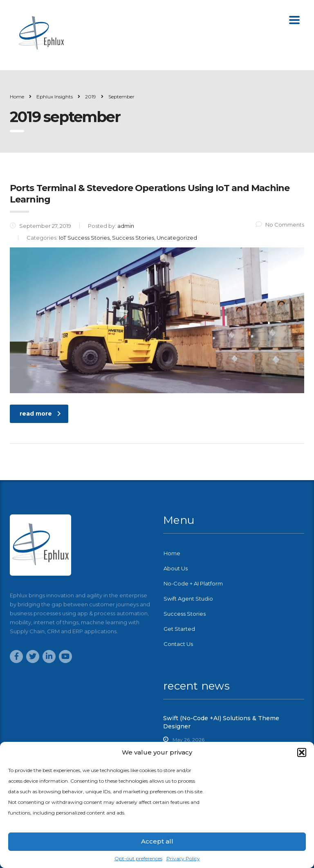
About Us (176, 568)
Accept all (157, 841)
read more (40, 414)
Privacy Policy (183, 858)
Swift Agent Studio (188, 599)
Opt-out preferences (138, 858)
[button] (302, 752)
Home (17, 97)
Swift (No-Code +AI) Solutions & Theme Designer (221, 722)
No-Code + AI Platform (193, 583)
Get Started (179, 629)
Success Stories (185, 614)
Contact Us (178, 644)
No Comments (280, 225)
